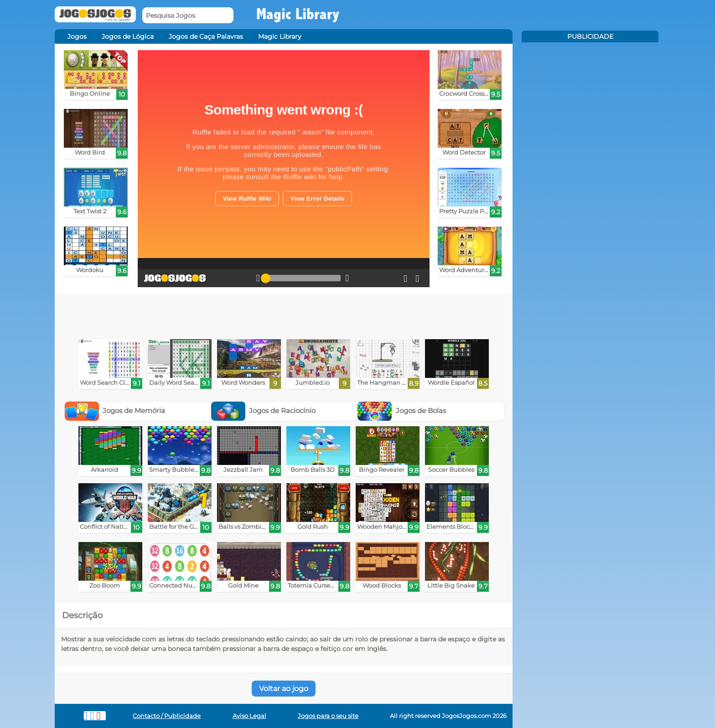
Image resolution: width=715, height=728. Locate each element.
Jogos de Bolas (402, 410)
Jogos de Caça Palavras (206, 36)
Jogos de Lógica (128, 36)
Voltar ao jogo (284, 689)
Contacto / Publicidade (167, 716)
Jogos (77, 36)
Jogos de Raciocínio (264, 410)
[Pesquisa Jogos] (188, 15)
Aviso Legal (249, 716)
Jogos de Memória (115, 410)
